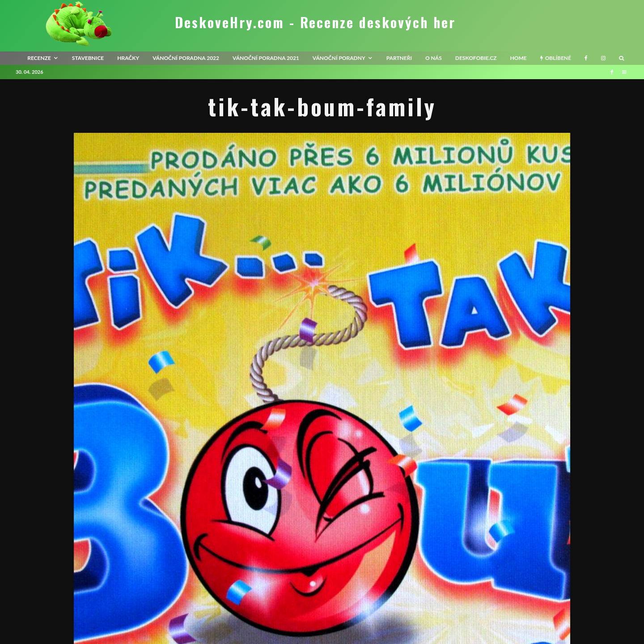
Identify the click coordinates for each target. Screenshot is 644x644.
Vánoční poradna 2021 (266, 58)
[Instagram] (603, 58)
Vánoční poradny (339, 58)
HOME (518, 58)
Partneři (399, 58)
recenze (39, 58)
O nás (434, 58)
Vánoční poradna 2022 (186, 58)
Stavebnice (88, 58)
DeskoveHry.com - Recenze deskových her (315, 22)
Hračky (128, 58)
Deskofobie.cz (476, 58)
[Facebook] (586, 58)
